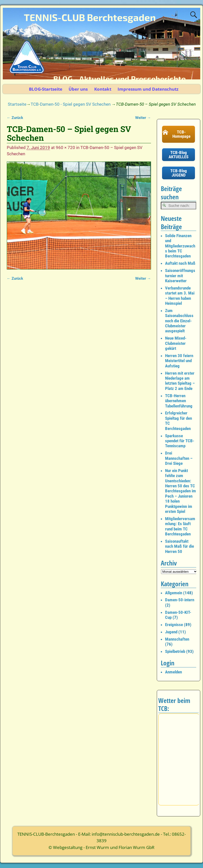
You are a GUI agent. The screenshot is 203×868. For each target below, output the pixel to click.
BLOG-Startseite (46, 89)
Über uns (78, 89)
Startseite (17, 104)
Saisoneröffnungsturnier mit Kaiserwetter (180, 276)
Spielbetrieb (175, 651)
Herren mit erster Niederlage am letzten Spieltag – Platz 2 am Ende (180, 381)
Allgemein (174, 593)
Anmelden (173, 672)
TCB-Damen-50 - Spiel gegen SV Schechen (71, 104)
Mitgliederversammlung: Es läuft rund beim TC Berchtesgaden (180, 526)
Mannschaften (177, 639)
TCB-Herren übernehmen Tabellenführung (179, 401)
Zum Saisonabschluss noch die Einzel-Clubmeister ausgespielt (179, 321)
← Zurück (15, 118)
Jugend (171, 632)
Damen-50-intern (180, 600)
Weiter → (143, 118)
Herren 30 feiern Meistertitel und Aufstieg (179, 361)
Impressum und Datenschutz (148, 89)
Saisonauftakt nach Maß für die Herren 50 (180, 546)
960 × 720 (65, 148)
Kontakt (103, 89)
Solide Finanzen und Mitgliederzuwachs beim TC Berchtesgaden (180, 246)
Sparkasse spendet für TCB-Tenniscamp (180, 441)
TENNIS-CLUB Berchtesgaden (90, 17)
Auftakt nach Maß (180, 263)
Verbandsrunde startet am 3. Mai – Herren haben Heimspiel (180, 296)
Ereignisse (174, 625)
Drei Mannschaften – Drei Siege (179, 458)
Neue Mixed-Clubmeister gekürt (176, 343)
